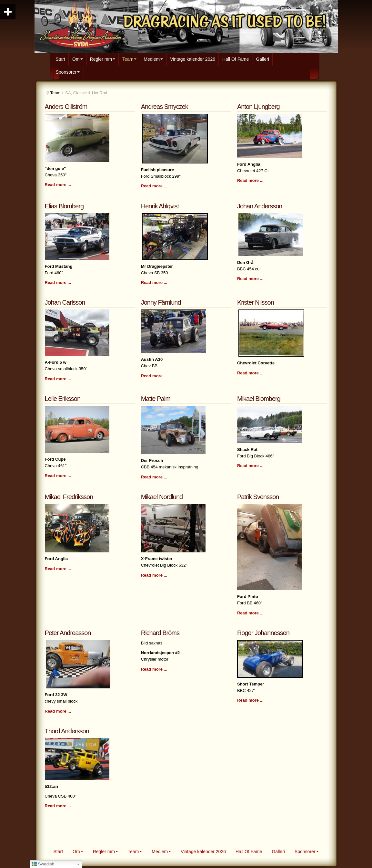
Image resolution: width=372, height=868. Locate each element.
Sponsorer (68, 72)
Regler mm (103, 59)
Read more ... (58, 185)
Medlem (153, 59)
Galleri (262, 59)
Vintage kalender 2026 (193, 59)
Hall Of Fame (236, 59)
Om (78, 59)
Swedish (43, 864)
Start (61, 59)
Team (129, 59)
